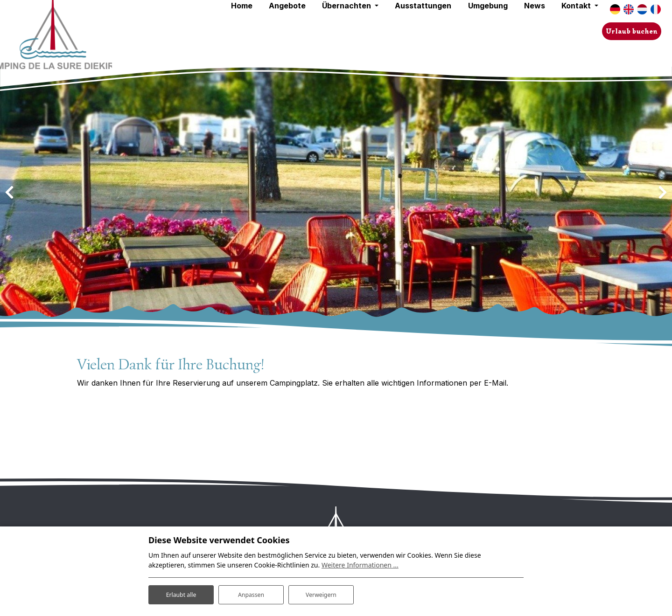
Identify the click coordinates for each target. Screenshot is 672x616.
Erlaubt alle (181, 592)
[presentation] (9, 193)
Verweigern (321, 592)
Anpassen (251, 592)
